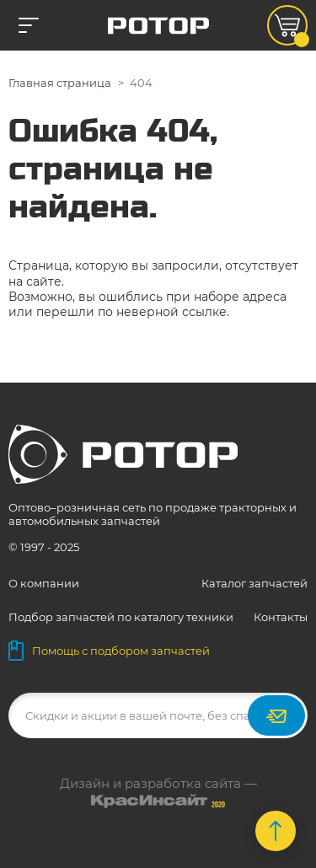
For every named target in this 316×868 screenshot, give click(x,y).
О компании (44, 583)
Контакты (281, 617)
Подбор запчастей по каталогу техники (121, 617)
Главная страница (60, 83)
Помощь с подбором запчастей (109, 651)
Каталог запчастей (254, 583)
